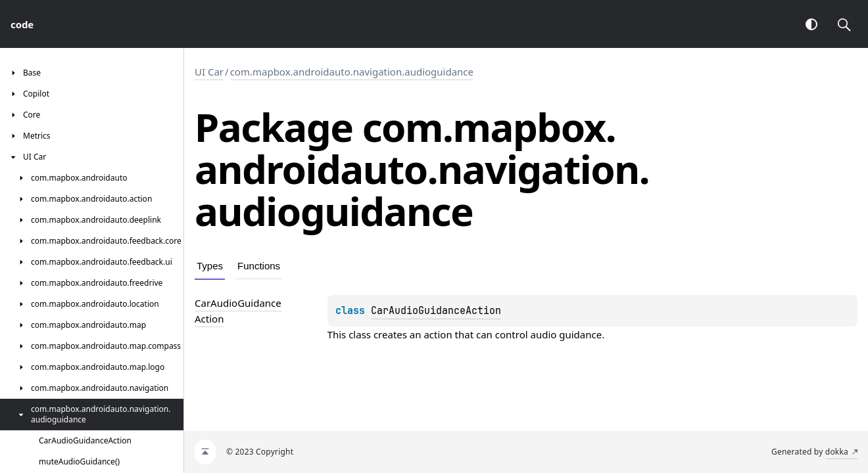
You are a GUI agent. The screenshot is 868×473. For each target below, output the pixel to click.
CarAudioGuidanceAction (436, 311)
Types (210, 266)
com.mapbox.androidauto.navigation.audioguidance (352, 72)
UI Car (209, 72)
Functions (259, 266)
